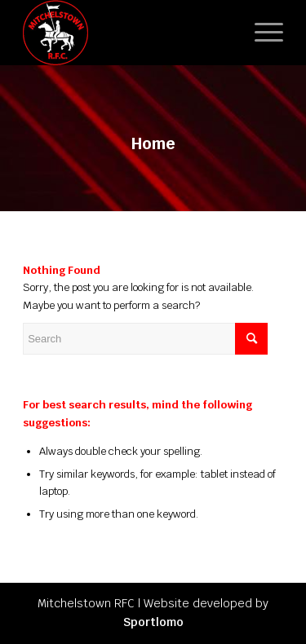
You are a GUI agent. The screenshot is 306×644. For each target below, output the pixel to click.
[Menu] (261, 33)
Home (153, 143)
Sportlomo (153, 622)
